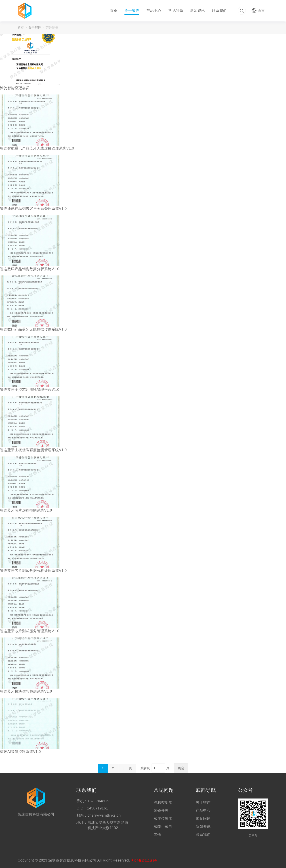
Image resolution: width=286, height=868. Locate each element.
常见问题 (175, 11)
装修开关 (161, 811)
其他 (157, 835)
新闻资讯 (197, 11)
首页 (113, 11)
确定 (181, 768)
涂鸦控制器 (163, 803)
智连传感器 (163, 819)
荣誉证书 (52, 28)
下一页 (127, 768)
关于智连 (131, 11)
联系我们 (219, 11)
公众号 (245, 790)
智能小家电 (163, 827)
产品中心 (153, 11)
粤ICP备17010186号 (144, 861)
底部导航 (206, 790)
